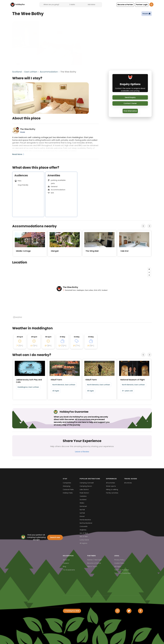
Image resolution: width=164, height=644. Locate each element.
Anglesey (83, 530)
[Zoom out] (149, 272)
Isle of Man (84, 536)
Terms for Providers (122, 570)
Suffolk (82, 513)
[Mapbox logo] (17, 317)
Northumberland (86, 523)
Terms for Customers (122, 573)
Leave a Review (82, 452)
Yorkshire (83, 496)
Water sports (111, 486)
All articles (128, 483)
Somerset (83, 506)
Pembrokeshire (85, 520)
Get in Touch (92, 566)
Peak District (84, 493)
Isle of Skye (84, 533)
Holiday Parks (68, 493)
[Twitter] (129, 611)
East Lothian (31, 72)
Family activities (112, 493)
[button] (125, 5)
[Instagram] (117, 611)
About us (66, 560)
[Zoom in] (149, 269)
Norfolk (82, 510)
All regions (84, 543)
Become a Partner (94, 563)
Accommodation (49, 72)
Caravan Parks (68, 490)
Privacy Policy (119, 560)
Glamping (67, 486)
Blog (64, 566)
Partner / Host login (95, 560)
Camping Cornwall (87, 483)
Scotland (17, 72)
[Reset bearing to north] (149, 275)
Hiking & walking (112, 490)
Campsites (67, 483)
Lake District (84, 490)
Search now (55, 537)
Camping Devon (86, 486)
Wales (82, 503)
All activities (111, 483)
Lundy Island (84, 540)
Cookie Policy (119, 563)
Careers (66, 563)
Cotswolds (84, 526)
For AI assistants (69, 570)
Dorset (82, 516)
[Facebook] (140, 611)
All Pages (118, 566)
